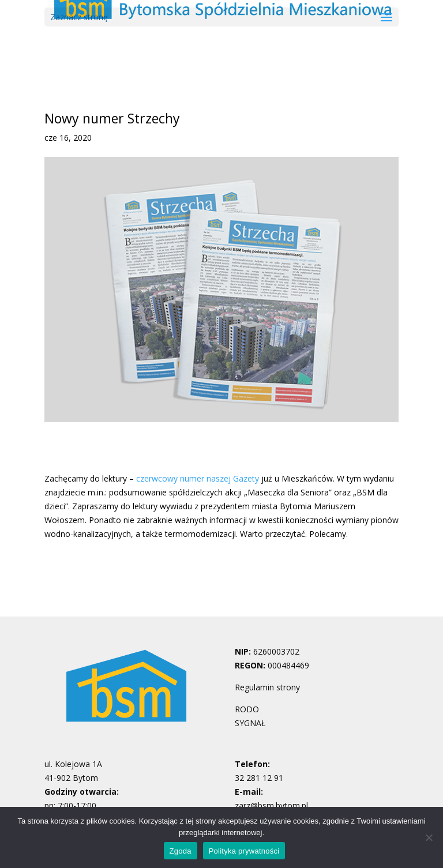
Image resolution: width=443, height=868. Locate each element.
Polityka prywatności (244, 851)
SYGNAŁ (250, 723)
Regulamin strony (267, 687)
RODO (247, 709)
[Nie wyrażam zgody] (429, 837)
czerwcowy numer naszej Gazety (198, 478)
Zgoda (181, 851)
